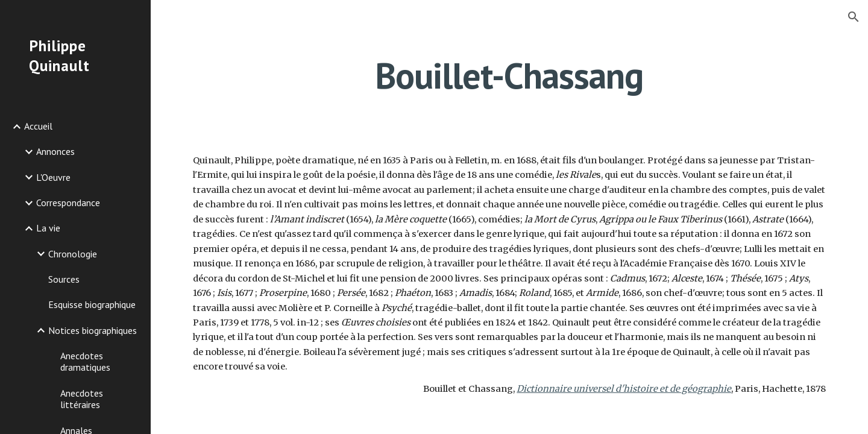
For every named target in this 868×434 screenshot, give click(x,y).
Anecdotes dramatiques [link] (85, 361)
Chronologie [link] (73, 254)
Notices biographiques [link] (93, 330)
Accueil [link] (38, 126)
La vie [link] (48, 228)
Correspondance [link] (68, 203)
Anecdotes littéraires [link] (82, 399)
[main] (509, 75)
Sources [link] (64, 279)
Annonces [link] (55, 151)
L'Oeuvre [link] (53, 177)
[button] (854, 17)
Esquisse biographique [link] (92, 304)
